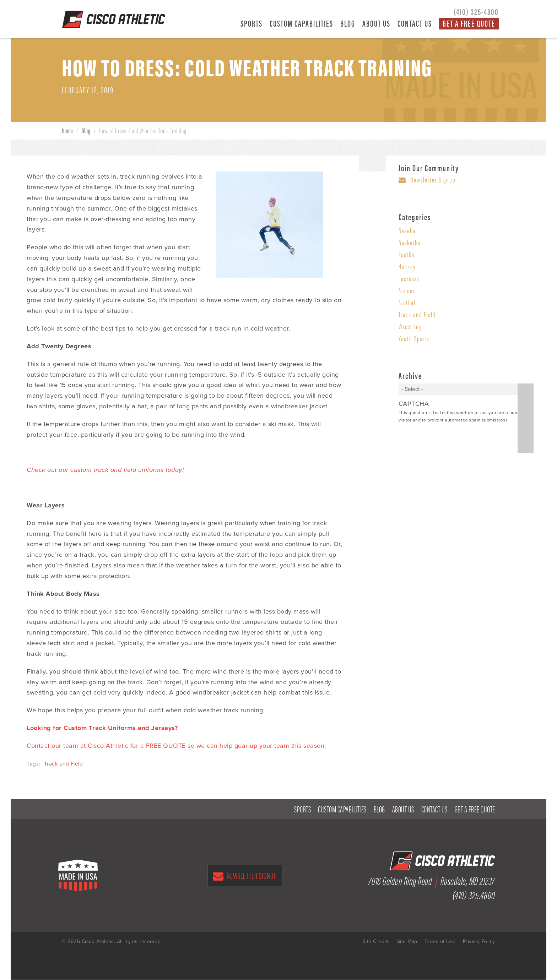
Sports (252, 23)
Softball (408, 303)
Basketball (411, 243)
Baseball (409, 231)
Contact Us (415, 23)
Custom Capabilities (301, 23)
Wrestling (410, 327)
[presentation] (453, 439)
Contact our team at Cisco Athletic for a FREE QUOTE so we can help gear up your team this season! (176, 746)
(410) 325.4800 (474, 895)
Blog (348, 23)
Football (408, 255)
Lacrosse (409, 279)
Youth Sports (414, 339)
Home (67, 131)
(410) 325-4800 (476, 11)
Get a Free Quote (469, 23)
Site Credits (376, 942)
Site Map (407, 942)
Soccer (407, 291)
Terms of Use (440, 942)
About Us (376, 23)
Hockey (407, 267)
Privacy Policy (479, 942)
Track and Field (64, 764)
